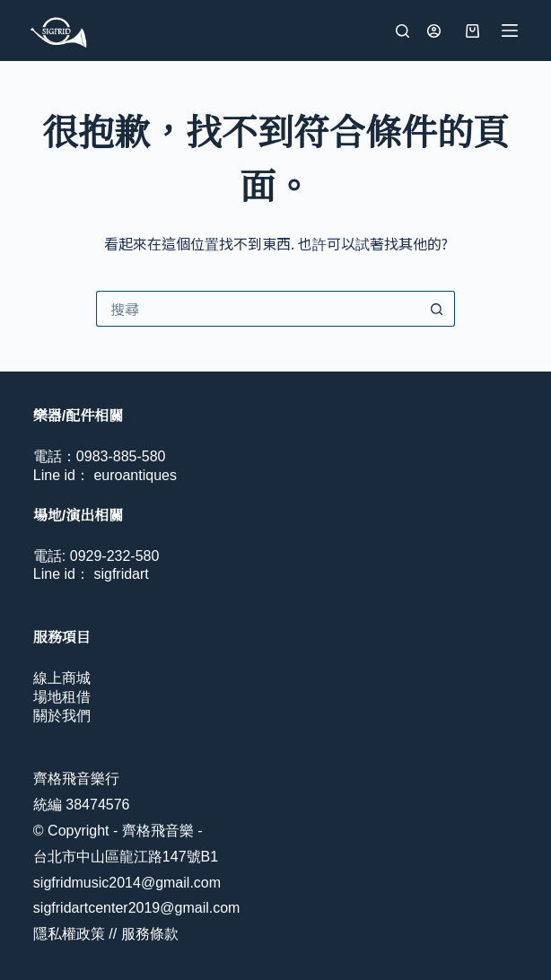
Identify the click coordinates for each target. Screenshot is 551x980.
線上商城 (62, 678)
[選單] (510, 31)
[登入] (434, 31)
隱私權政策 (69, 934)
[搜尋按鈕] (437, 309)
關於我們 (62, 716)
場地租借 (62, 697)
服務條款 (150, 934)
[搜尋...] (258, 309)
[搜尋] (402, 31)
